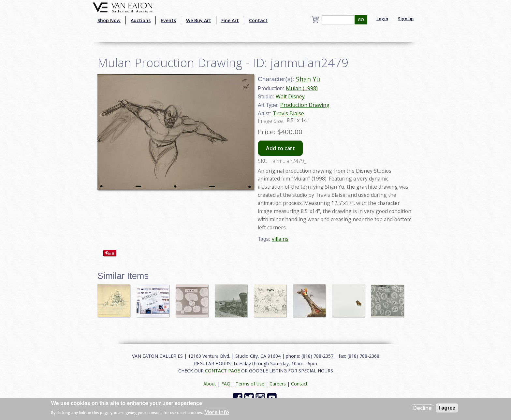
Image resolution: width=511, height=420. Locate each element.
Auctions (141, 20)
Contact (258, 20)
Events (168, 20)
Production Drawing (305, 105)
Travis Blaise (288, 113)
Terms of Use (250, 384)
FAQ (226, 384)
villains (280, 239)
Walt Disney (290, 96)
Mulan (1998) (302, 88)
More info (217, 412)
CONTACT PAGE (222, 371)
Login (382, 19)
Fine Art (230, 20)
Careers (278, 384)
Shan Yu (308, 79)
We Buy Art (199, 20)
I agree (447, 408)
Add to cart (280, 148)
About (210, 384)
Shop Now (109, 20)
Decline (423, 408)
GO (361, 20)
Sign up (406, 19)
